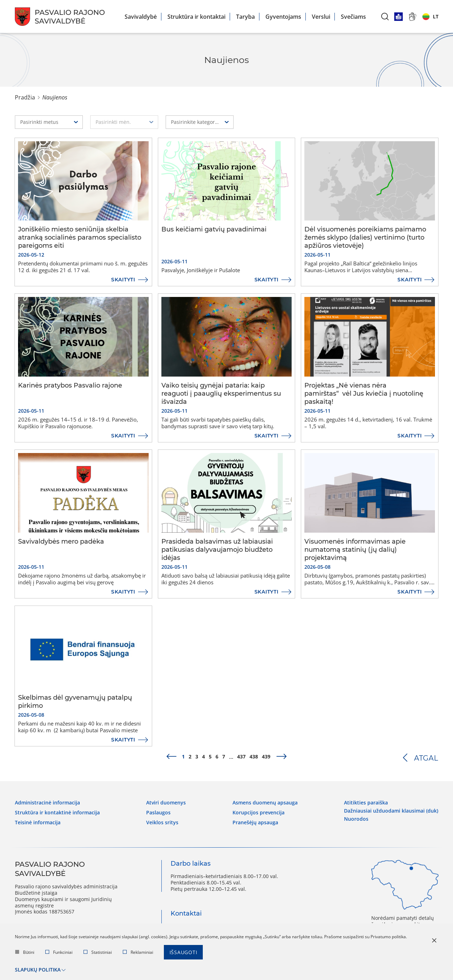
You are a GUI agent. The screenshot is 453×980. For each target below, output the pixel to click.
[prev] (171, 757)
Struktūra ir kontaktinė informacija (57, 813)
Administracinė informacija (47, 803)
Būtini (25, 952)
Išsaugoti (184, 952)
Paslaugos (158, 813)
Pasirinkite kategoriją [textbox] (196, 122)
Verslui (321, 17)
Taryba (245, 17)
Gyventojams (283, 17)
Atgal (426, 758)
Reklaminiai (138, 952)
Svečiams (353, 17)
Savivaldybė (141, 17)
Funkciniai (59, 952)
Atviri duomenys (166, 803)
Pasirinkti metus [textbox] (39, 122)
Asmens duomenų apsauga (265, 803)
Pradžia (25, 97)
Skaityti (123, 280)
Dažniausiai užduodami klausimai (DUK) (391, 811)
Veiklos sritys (162, 822)
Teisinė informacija (38, 822)
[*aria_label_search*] (385, 16)
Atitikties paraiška (366, 803)
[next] (282, 757)
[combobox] (49, 122)
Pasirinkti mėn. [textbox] (113, 122)
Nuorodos (356, 819)
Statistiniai (98, 952)
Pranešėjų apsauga (255, 822)
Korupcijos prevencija (259, 813)
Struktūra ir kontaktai (196, 17)
